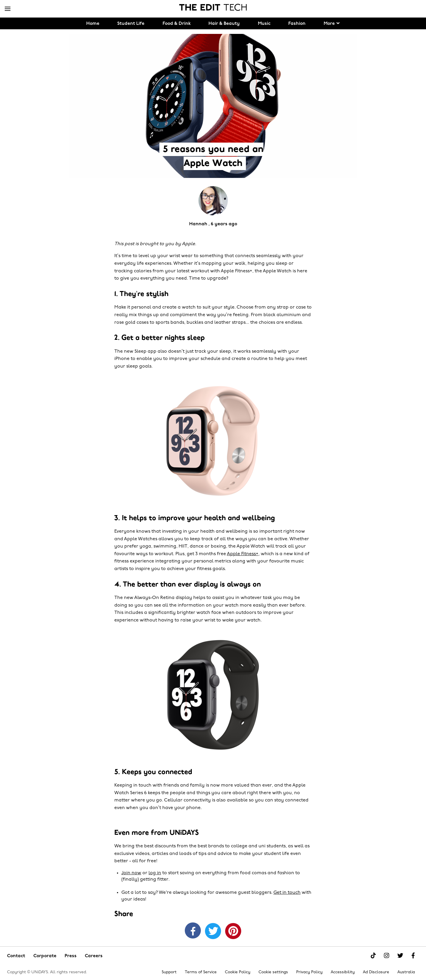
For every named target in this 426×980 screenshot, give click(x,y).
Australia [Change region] (406, 972)
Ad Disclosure (376, 972)
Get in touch (287, 893)
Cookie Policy (238, 972)
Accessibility (343, 972)
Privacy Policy (309, 972)
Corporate (45, 956)
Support (169, 972)
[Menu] (8, 9)
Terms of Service (201, 972)
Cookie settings (273, 972)
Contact (16, 956)
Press (71, 956)
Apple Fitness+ (243, 554)
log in (155, 873)
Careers (94, 956)
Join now (131, 873)
